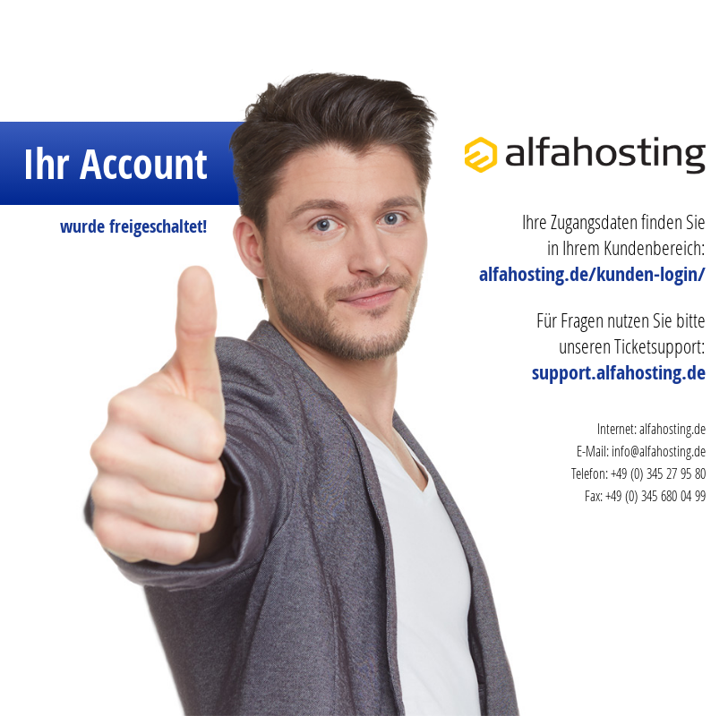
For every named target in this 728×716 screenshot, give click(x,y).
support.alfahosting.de (619, 372)
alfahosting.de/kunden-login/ (592, 274)
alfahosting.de (672, 428)
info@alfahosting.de (659, 451)
